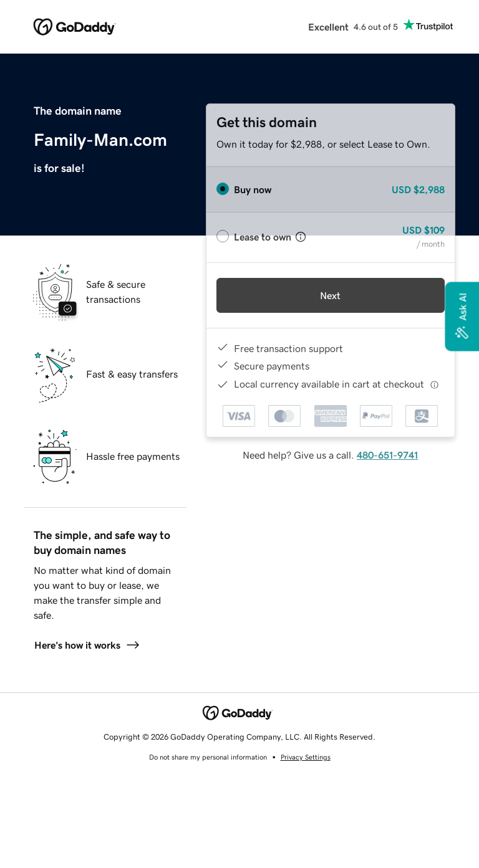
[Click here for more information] (434, 384)
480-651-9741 (387, 455)
